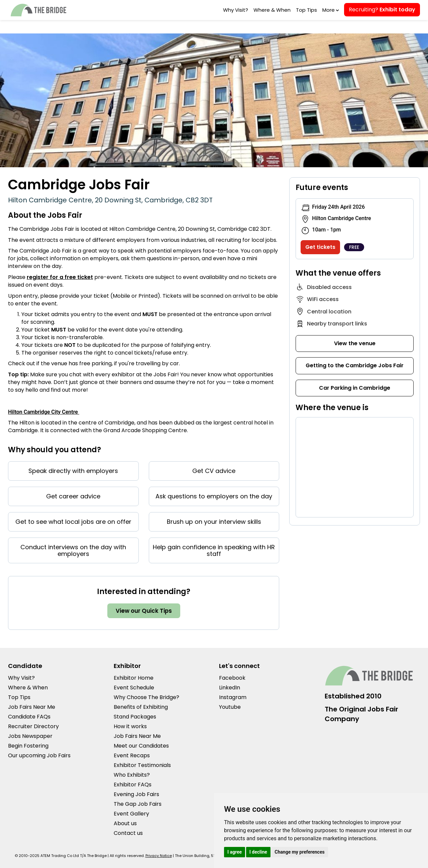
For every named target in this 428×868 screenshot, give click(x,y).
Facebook (232, 678)
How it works (130, 726)
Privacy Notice (159, 856)
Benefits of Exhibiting (141, 707)
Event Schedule (134, 688)
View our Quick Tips (144, 611)
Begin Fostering (28, 746)
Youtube (230, 707)
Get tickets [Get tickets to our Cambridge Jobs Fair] (320, 247)
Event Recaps (132, 755)
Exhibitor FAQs (133, 785)
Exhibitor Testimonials (142, 765)
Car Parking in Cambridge (355, 388)
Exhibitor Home (134, 678)
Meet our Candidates (141, 746)
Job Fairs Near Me (32, 707)
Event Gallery (131, 814)
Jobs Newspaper (30, 736)
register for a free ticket (60, 277)
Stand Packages (135, 717)
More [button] (330, 10)
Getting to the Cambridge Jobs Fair (355, 365)
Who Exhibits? (132, 775)
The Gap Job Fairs (138, 804)
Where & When (272, 10)
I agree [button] (235, 852)
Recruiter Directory (33, 726)
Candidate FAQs (29, 717)
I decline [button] (258, 852)
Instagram (233, 697)
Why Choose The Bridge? (146, 697)
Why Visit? (236, 10)
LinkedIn (230, 688)
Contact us (128, 833)
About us (125, 823)
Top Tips (306, 10)
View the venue (355, 343)
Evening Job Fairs (136, 794)
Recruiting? (382, 10)
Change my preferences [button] (299, 852)
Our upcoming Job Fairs (39, 755)
